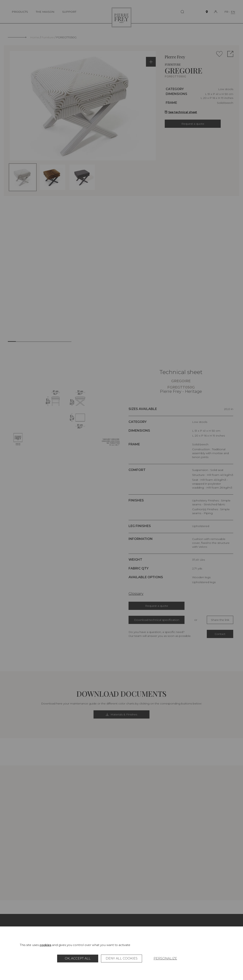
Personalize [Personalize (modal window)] (165, 958)
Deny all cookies (122, 958)
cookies (45, 945)
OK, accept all (78, 958)
